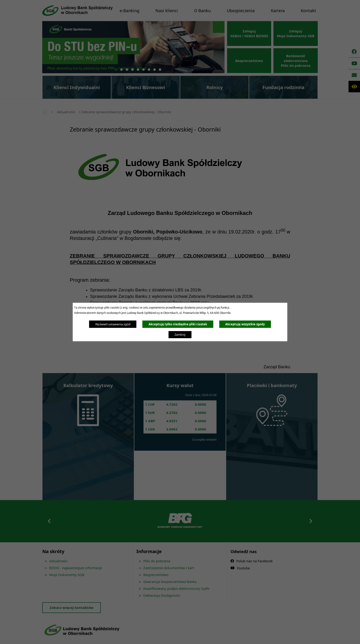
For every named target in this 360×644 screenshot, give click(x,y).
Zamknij (180, 335)
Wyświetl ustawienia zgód (113, 324)
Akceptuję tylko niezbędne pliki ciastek (178, 324)
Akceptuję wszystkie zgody (245, 324)
